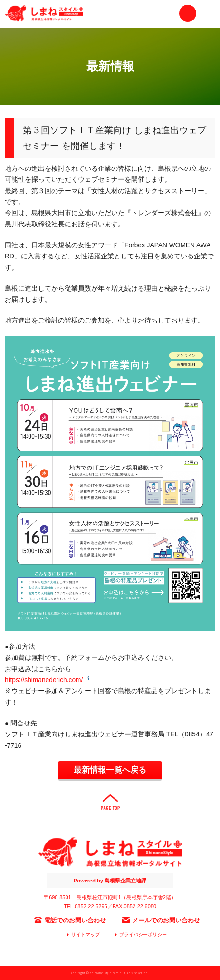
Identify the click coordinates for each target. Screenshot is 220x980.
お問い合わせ (188, 13)
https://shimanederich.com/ (44, 680)
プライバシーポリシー (143, 935)
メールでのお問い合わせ (166, 920)
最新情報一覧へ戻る (110, 770)
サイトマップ (86, 935)
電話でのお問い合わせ (75, 920)
